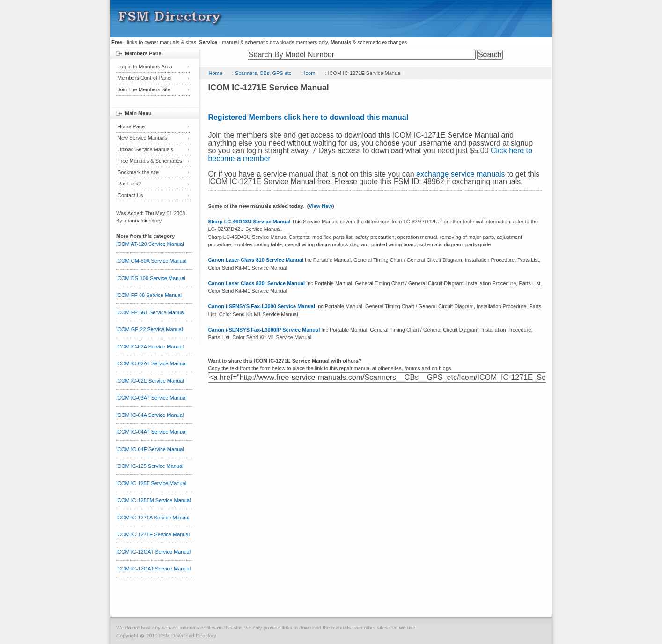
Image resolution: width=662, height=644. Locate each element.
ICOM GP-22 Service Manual (149, 329)
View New (320, 206)
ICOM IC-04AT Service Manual (151, 432)
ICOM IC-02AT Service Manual (151, 363)
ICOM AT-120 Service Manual (150, 244)
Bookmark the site (138, 172)
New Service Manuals (142, 138)
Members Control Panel (145, 78)
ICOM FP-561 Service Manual (151, 312)
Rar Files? (129, 184)
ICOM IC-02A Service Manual (150, 347)
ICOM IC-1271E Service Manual (153, 534)
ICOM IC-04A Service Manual (150, 415)
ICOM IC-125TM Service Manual (154, 500)
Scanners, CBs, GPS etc (263, 73)
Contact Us (130, 195)
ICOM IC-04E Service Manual (150, 449)
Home (215, 73)
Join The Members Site (144, 89)
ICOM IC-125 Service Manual (150, 466)
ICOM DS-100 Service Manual (151, 278)
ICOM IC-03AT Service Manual (151, 398)
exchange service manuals (460, 174)
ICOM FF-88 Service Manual (149, 295)
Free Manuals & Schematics (150, 161)
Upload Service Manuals (145, 149)
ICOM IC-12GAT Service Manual (153, 552)
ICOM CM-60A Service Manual (151, 261)
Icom (310, 73)
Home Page (131, 126)
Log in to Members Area (145, 67)
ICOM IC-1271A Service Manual (153, 518)
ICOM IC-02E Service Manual (150, 381)
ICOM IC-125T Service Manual (151, 483)
